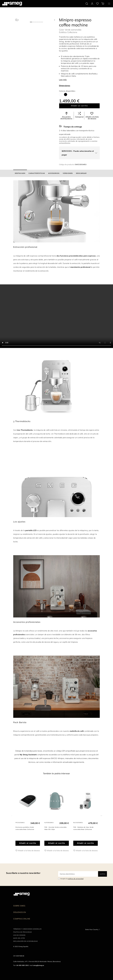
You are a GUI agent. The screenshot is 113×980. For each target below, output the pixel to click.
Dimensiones (65, 86)
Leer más (63, 80)
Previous (12, 815)
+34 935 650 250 (22, 965)
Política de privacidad (23, 932)
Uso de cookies (19, 935)
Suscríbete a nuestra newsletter (23, 873)
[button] (16, 20)
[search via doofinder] (87, 4)
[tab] (20, 173)
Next (101, 815)
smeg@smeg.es (39, 965)
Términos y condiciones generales (27, 929)
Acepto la (72, 879)
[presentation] (56, 316)
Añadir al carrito (79, 106)
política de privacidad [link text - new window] (76, 879)
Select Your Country (92, 929)
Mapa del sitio (19, 938)
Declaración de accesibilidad (25, 941)
